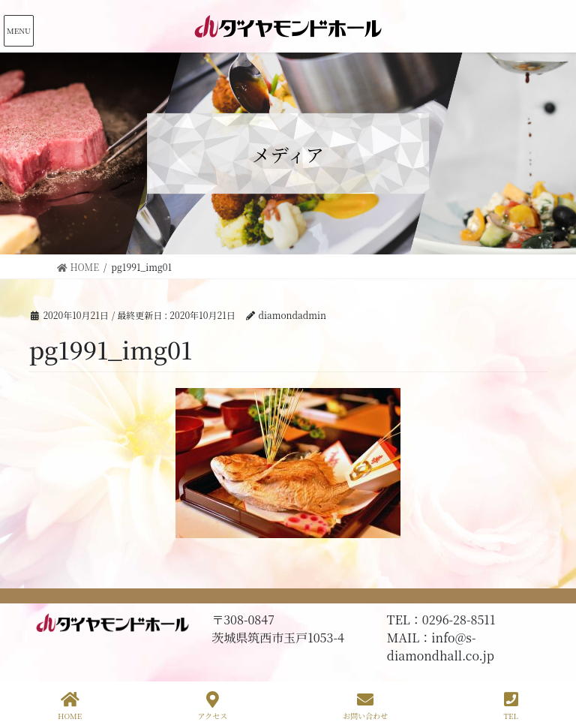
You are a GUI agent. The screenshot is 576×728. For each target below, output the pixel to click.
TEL (511, 706)
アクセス (212, 706)
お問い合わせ (365, 706)
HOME (70, 706)
